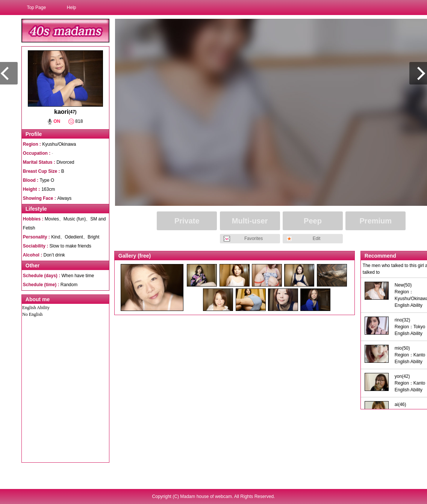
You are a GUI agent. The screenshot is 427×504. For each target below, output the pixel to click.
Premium (376, 221)
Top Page (36, 8)
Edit (317, 238)
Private (187, 221)
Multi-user (250, 221)
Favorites (254, 238)
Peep (313, 221)
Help (72, 8)
